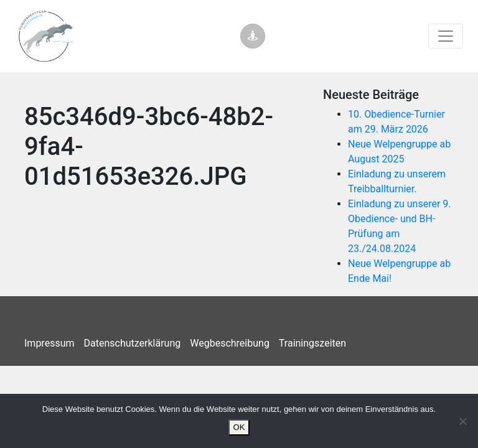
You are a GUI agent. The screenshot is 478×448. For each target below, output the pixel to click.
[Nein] (462, 421)
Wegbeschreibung (230, 343)
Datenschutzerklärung (133, 343)
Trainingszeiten (312, 343)
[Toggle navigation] (446, 36)
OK (239, 427)
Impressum (49, 343)
